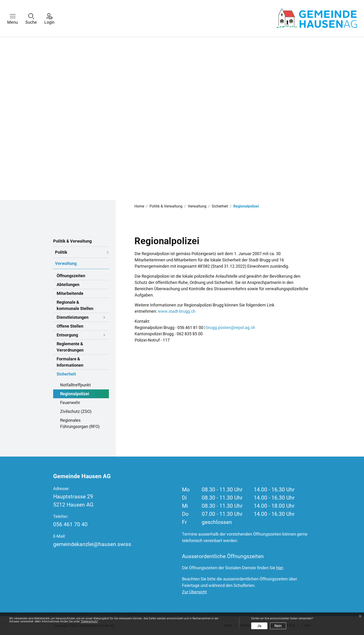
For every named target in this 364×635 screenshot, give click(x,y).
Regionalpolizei (75, 395)
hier (280, 568)
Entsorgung (67, 335)
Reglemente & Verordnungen (70, 347)
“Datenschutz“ (89, 622)
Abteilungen (68, 285)
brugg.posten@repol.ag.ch (231, 327)
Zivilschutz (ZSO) (76, 411)
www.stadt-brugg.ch (179, 311)
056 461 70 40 (70, 525)
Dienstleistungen (73, 317)
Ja (259, 626)
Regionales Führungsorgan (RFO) (80, 423)
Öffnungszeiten (71, 276)
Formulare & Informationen (70, 362)
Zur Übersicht (194, 592)
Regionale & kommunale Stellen (75, 305)
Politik (61, 252)
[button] (16, 18)
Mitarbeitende (70, 293)
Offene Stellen (70, 326)
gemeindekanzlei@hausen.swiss (92, 544)
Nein (278, 626)
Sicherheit (66, 374)
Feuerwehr (70, 403)
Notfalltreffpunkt (75, 385)
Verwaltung (66, 263)
